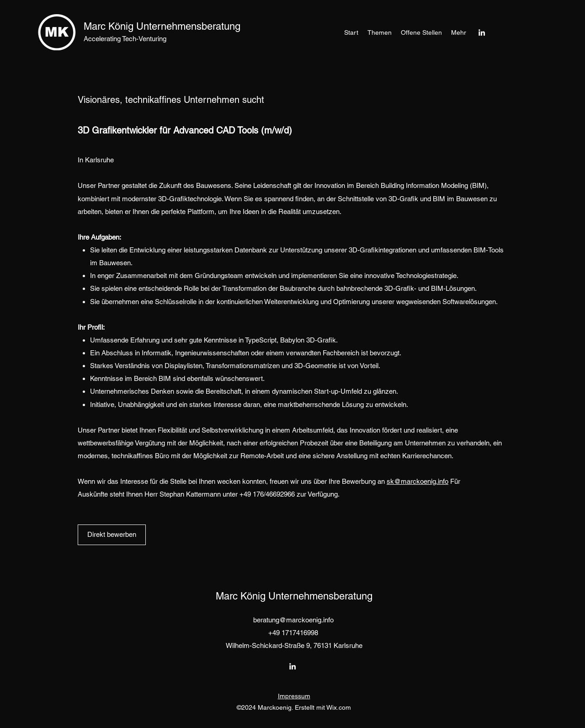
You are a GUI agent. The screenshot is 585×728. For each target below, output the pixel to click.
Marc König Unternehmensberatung (162, 26)
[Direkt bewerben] (112, 535)
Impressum (294, 696)
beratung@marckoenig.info (293, 620)
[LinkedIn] (482, 32)
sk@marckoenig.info (417, 481)
